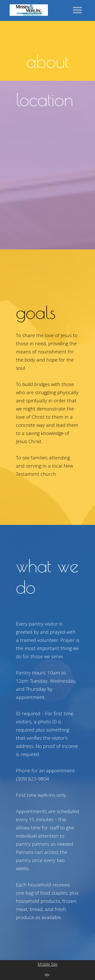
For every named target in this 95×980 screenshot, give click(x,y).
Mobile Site (48, 964)
